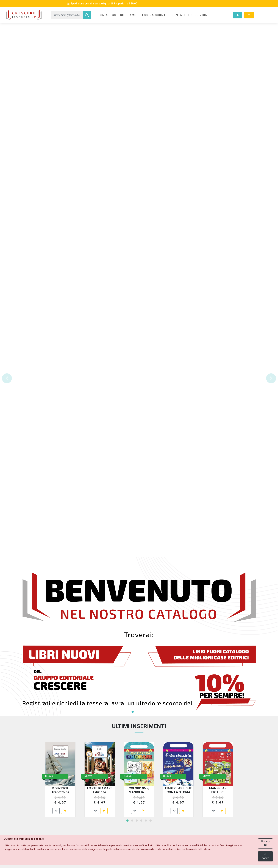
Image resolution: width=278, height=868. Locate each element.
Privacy (266, 843)
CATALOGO (108, 15)
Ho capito (266, 856)
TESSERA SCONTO (154, 15)
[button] (7, 378)
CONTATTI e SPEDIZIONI (190, 15)
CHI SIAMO (128, 15)
